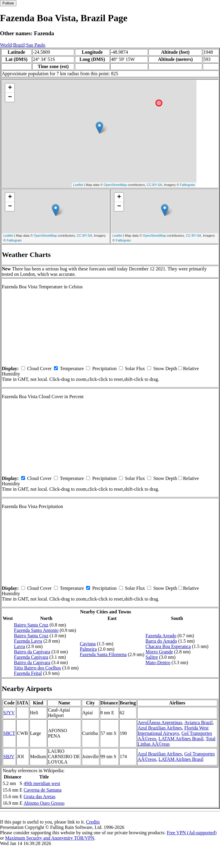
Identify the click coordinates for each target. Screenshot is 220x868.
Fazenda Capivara (31, 657)
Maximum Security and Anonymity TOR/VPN (50, 838)
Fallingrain (188, 185)
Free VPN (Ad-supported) (192, 833)
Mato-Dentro (158, 662)
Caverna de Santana (42, 790)
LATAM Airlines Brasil (181, 739)
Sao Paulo (36, 45)
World (6, 45)
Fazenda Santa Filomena (103, 654)
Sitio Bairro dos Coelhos (38, 668)
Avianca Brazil (198, 722)
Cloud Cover (39, 368)
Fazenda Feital (28, 673)
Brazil (19, 45)
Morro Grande (159, 652)
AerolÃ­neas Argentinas (160, 722)
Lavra (20, 646)
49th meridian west (42, 783)
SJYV (9, 713)
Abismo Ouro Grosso (44, 803)
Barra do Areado (161, 641)
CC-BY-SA (154, 185)
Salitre (152, 657)
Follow (8, 3)
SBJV (9, 757)
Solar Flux (135, 368)
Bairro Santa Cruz (31, 625)
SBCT (9, 733)
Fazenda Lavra (28, 641)
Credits (93, 822)
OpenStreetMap (115, 185)
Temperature (72, 368)
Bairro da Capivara (32, 652)
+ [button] (10, 88)
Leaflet (78, 185)
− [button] (10, 97)
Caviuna (88, 644)
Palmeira (88, 649)
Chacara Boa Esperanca (168, 646)
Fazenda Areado (161, 636)
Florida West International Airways (173, 731)
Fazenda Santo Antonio (36, 630)
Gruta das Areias (39, 797)
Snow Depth (165, 368)
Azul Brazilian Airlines (160, 728)
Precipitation (104, 368)
